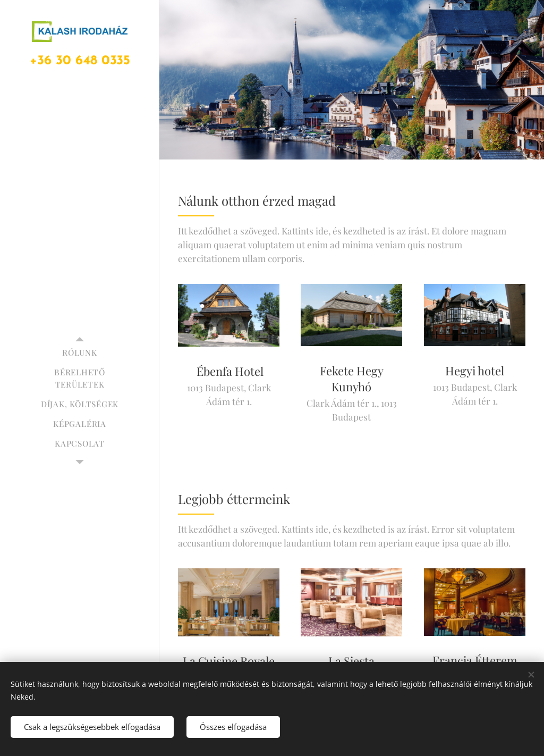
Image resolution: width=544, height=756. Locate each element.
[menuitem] (80, 353)
